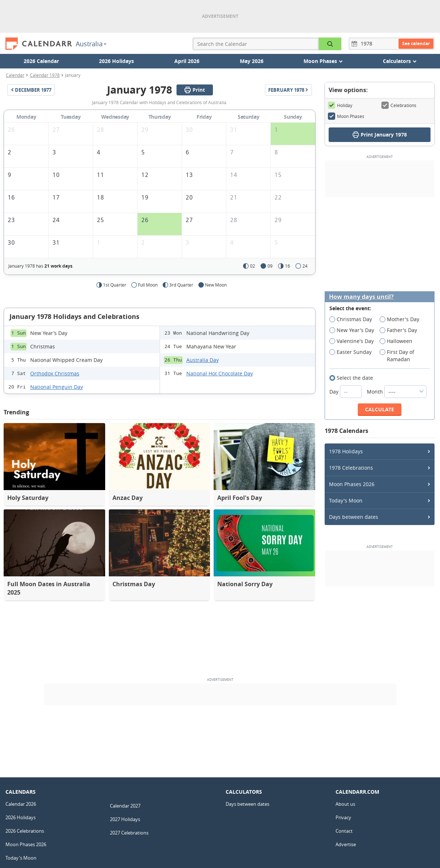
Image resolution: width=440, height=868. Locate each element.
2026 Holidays (116, 61)
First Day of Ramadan (397, 356)
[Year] (368, 44)
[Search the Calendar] (330, 44)
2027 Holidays (125, 819)
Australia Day (203, 360)
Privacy (343, 817)
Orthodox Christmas (55, 373)
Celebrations (399, 105)
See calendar (416, 44)
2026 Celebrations (25, 831)
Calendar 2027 (125, 806)
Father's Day (401, 330)
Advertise (346, 844)
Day (346, 392)
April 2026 (187, 61)
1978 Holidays (346, 451)
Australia (91, 44)
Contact (344, 831)
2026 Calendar (41, 61)
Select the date (354, 378)
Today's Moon (346, 500)
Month (397, 392)
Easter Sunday (353, 352)
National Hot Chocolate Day (220, 373)
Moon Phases (346, 116)
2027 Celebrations (129, 833)
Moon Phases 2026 (352, 484)
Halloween (398, 341)
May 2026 (252, 61)
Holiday (340, 105)
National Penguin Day (57, 387)
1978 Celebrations (351, 468)
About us (345, 804)
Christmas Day (353, 319)
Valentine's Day (354, 341)
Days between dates (354, 517)
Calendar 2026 (21, 804)
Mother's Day (402, 319)
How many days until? (361, 297)
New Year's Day (354, 330)
